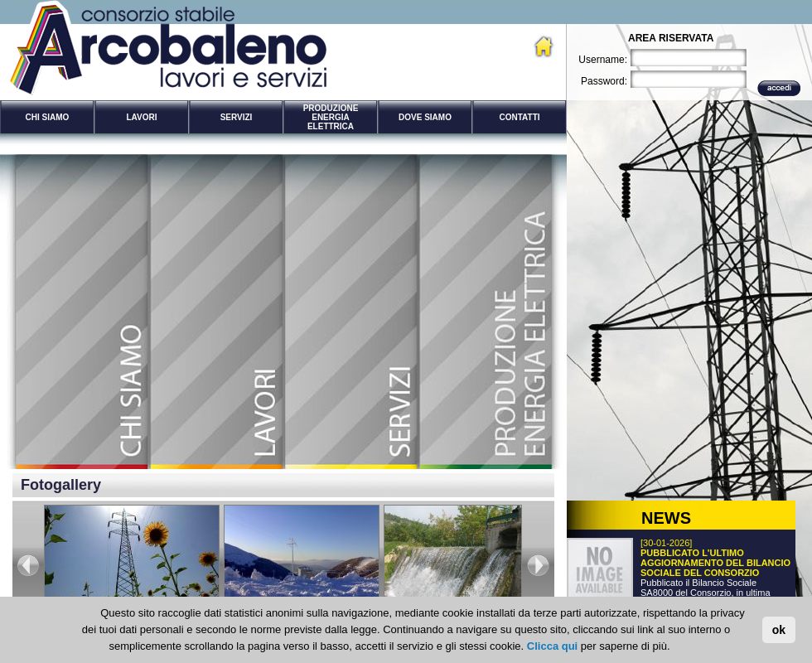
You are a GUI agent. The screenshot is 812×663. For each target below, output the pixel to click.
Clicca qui (552, 646)
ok (779, 630)
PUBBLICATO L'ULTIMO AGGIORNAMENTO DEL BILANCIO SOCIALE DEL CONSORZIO (715, 563)
